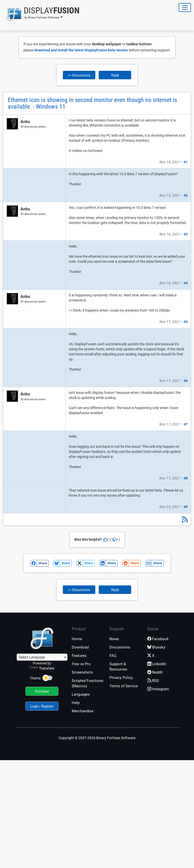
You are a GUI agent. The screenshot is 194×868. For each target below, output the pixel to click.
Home (77, 639)
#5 (186, 322)
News (114, 639)
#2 (186, 195)
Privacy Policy (121, 678)
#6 (186, 381)
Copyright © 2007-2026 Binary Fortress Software (97, 738)
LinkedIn (157, 664)
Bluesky (156, 647)
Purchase (42, 691)
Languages (81, 694)
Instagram (158, 689)
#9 (186, 507)
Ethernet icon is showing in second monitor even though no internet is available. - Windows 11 (92, 103)
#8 (186, 478)
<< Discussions (79, 75)
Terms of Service (124, 686)
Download (80, 647)
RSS (153, 681)
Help (76, 703)
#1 (186, 162)
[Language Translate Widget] (42, 657)
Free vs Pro (81, 664)
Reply (115, 75)
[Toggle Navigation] (185, 7)
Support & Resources (118, 667)
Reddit (155, 672)
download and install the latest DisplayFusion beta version (81, 50)
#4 (186, 283)
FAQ (113, 656)
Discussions (120, 647)
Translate (42, 668)
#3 (186, 234)
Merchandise (83, 711)
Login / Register (42, 706)
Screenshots (82, 672)
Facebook (158, 639)
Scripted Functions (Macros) (88, 683)
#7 (186, 424)
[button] (41, 14)
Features (79, 656)
